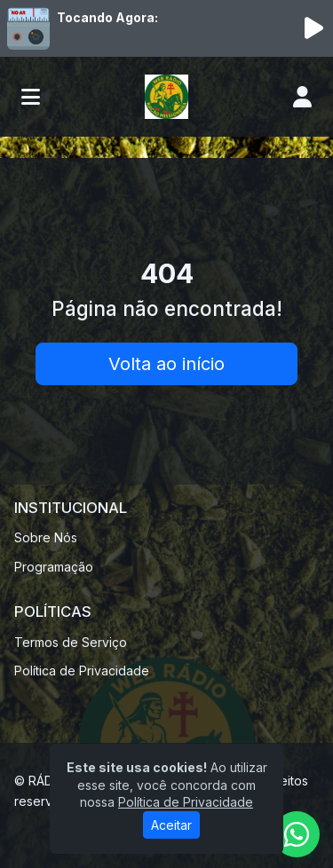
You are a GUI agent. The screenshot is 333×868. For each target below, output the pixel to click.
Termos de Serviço (71, 642)
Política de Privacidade (82, 671)
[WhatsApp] (297, 834)
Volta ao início (166, 364)
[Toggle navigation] (31, 97)
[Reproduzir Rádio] (313, 28)
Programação (54, 567)
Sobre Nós (46, 537)
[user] (302, 97)
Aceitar (171, 825)
